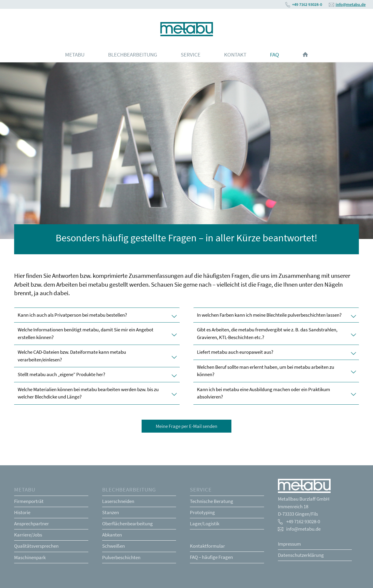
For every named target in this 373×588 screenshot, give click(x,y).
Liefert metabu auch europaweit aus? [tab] (276, 352)
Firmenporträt (29, 501)
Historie (22, 512)
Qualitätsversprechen (36, 546)
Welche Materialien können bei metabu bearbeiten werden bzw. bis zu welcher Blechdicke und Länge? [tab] (97, 393)
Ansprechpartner (32, 524)
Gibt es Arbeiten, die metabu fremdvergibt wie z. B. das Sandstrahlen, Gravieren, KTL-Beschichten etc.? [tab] (276, 333)
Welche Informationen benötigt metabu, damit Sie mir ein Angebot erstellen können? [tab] (97, 333)
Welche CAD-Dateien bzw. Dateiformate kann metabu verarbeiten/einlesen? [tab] (97, 356)
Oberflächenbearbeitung (127, 524)
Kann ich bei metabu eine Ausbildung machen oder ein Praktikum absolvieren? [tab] (276, 393)
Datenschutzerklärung (301, 555)
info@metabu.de (351, 4)
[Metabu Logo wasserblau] (186, 28)
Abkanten (112, 535)
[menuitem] (75, 54)
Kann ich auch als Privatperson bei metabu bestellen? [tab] (97, 315)
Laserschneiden (118, 501)
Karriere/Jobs (28, 535)
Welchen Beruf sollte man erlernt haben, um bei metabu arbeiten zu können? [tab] (276, 371)
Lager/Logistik (205, 524)
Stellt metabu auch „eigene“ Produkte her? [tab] (97, 374)
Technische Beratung (212, 501)
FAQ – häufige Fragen (211, 557)
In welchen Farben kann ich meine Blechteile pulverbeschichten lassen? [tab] (276, 315)
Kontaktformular (207, 546)
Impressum (289, 544)
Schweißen (113, 546)
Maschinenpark (30, 557)
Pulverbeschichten (121, 557)
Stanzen (111, 512)
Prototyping (202, 512)
